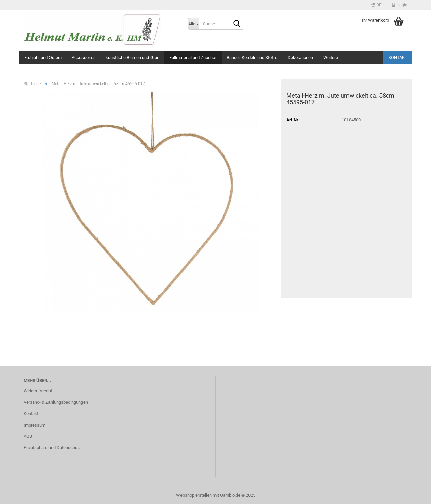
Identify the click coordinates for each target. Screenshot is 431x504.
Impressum (35, 425)
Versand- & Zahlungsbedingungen (56, 402)
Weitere (331, 57)
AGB (28, 436)
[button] (376, 5)
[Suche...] (193, 24)
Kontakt (398, 57)
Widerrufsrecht (38, 391)
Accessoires (84, 57)
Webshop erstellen (194, 495)
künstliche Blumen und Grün (132, 57)
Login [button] (400, 5)
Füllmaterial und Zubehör (193, 57)
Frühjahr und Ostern (43, 57)
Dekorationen (300, 57)
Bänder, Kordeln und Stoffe (252, 57)
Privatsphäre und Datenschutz (52, 448)
